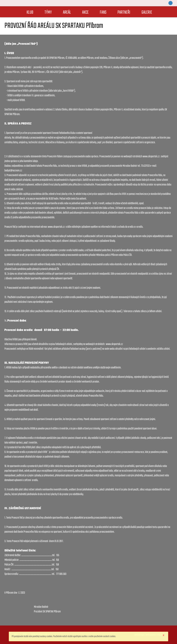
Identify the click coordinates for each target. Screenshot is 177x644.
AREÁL (67, 12)
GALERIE (147, 12)
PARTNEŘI (124, 12)
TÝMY (48, 12)
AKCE (85, 12)
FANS (103, 12)
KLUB (30, 12)
